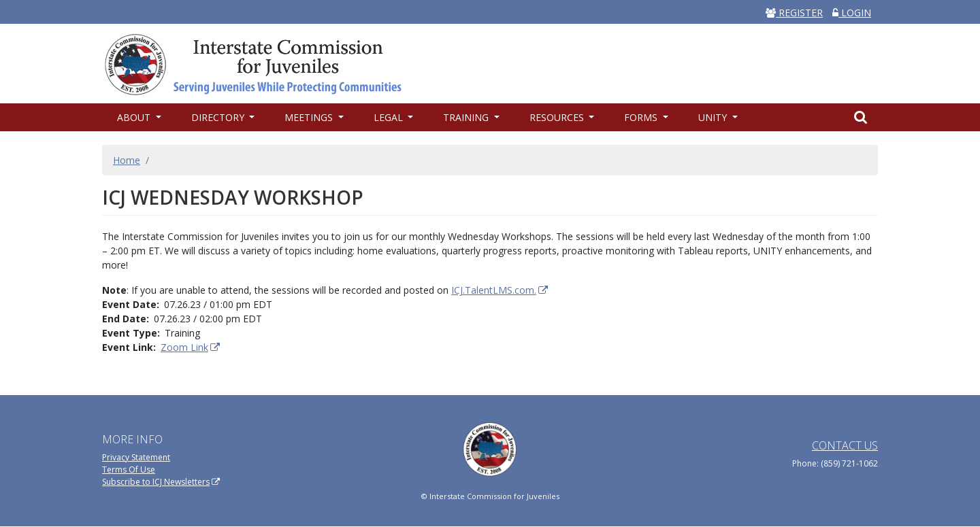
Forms (642, 117)
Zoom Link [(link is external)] (191, 347)
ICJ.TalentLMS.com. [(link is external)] (500, 290)
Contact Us (845, 445)
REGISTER (794, 13)
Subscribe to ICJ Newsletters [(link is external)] (161, 482)
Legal (390, 117)
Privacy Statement (136, 457)
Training (467, 117)
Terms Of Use (129, 470)
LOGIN (852, 13)
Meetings (310, 117)
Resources (558, 117)
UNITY (714, 117)
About (135, 117)
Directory (219, 117)
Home (127, 160)
